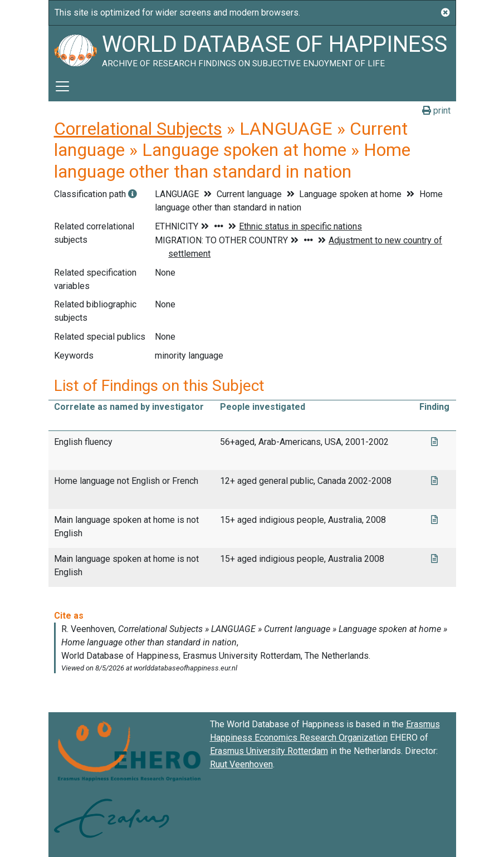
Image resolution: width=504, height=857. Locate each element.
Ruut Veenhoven (241, 764)
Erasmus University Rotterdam (269, 751)
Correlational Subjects (138, 129)
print (436, 111)
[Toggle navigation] (62, 86)
